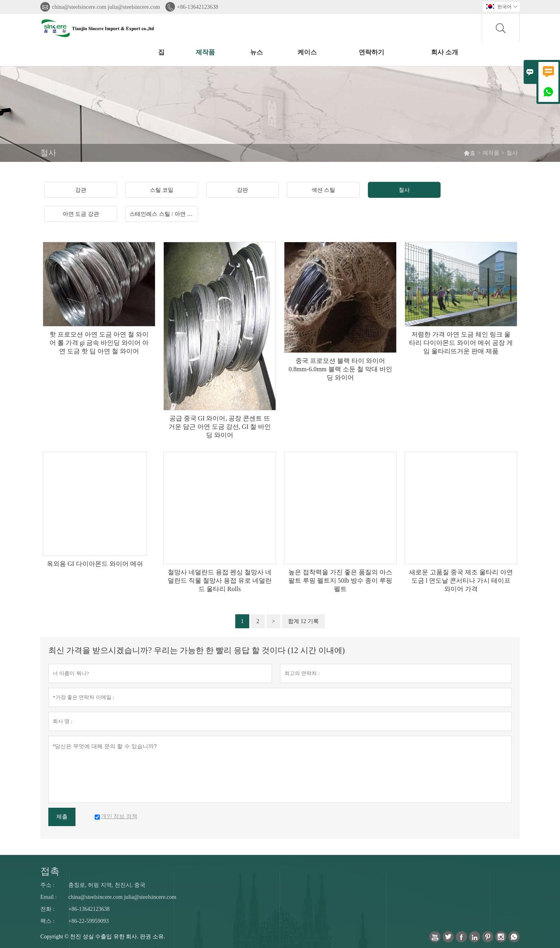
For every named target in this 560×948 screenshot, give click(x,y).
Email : (49, 897)
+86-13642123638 (198, 7)
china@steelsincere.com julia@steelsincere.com (106, 7)
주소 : (47, 885)
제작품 (205, 52)
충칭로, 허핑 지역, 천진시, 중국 (107, 885)
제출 (62, 817)
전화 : (47, 909)
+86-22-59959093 (88, 921)
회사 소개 (445, 52)
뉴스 (256, 52)
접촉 (50, 871)
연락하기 (371, 52)
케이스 (307, 52)
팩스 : (47, 921)
